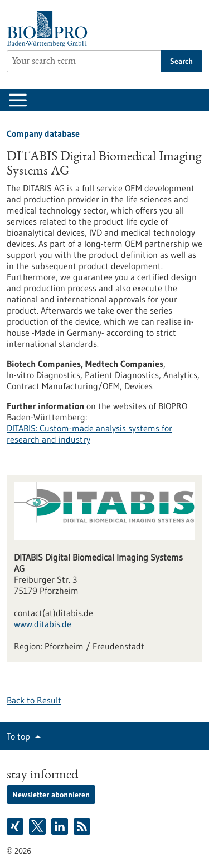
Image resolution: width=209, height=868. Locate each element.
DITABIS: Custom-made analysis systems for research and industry (89, 434)
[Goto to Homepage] (50, 29)
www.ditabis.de (43, 624)
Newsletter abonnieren (51, 795)
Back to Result (34, 700)
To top (18, 736)
